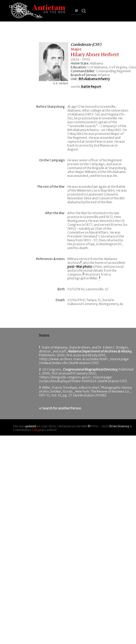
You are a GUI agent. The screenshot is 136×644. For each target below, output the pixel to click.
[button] (76, 11)
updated (30, 426)
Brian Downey (119, 426)
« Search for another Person (60, 408)
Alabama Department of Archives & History (99, 351)
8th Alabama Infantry (94, 79)
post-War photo (80, 267)
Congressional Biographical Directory (90, 369)
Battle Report (91, 87)
